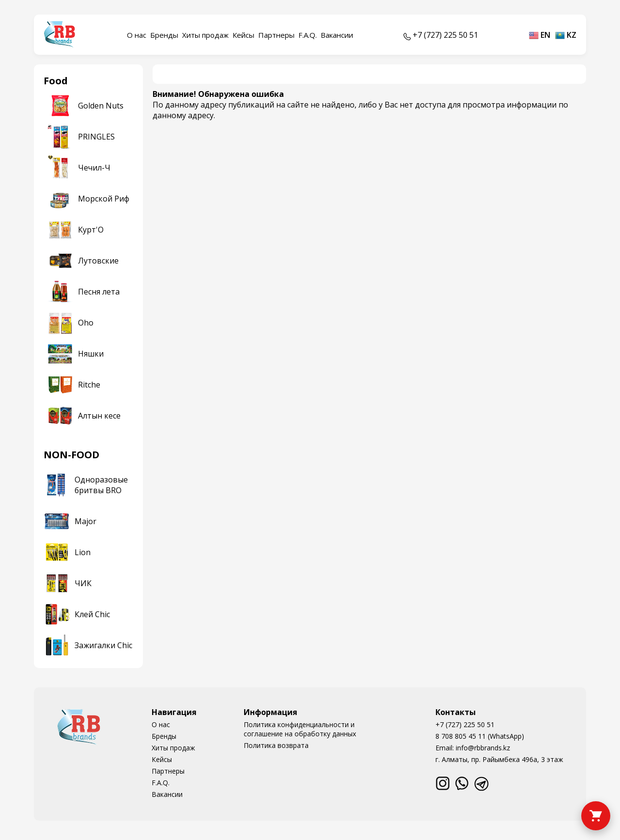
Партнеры (276, 35)
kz (566, 35)
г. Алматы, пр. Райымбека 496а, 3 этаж (499, 759)
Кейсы (243, 35)
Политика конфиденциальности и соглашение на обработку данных (300, 729)
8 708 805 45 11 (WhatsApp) (480, 736)
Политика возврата (276, 745)
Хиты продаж (205, 35)
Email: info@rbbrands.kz (473, 748)
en (540, 35)
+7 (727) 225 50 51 (465, 724)
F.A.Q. (308, 35)
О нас (137, 35)
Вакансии (337, 35)
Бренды (164, 35)
